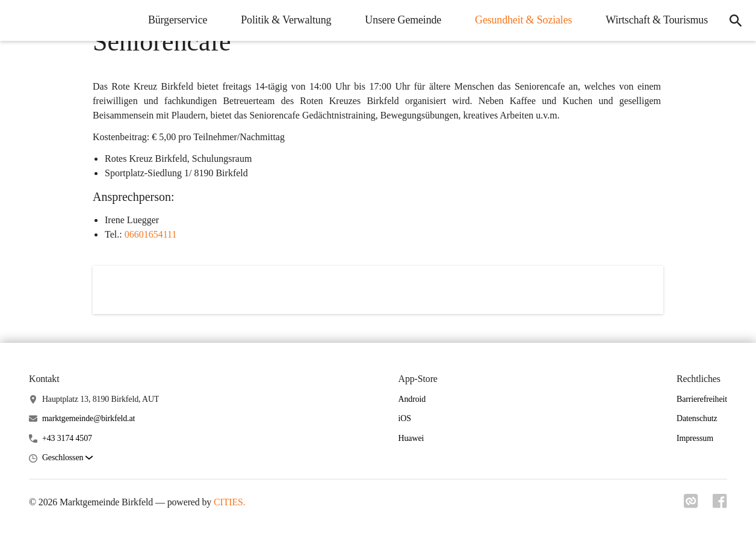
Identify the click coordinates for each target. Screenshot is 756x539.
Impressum (695, 438)
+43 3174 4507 (67, 438)
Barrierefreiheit (702, 399)
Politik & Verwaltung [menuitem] (286, 20)
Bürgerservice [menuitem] (178, 20)
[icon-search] (736, 20)
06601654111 (151, 234)
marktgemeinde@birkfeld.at (88, 418)
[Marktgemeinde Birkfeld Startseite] (18, 20)
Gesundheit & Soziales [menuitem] (523, 20)
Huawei (411, 438)
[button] (67, 458)
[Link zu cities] (691, 505)
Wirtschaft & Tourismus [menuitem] (657, 20)
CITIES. (230, 502)
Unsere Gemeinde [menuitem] (403, 20)
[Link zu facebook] (720, 505)
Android (412, 399)
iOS (405, 418)
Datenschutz (697, 418)
